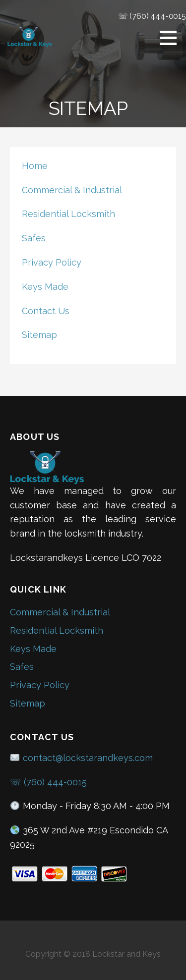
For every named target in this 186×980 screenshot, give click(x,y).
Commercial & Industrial (72, 190)
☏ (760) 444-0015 (152, 16)
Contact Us (46, 311)
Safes (34, 238)
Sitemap (39, 335)
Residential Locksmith (68, 214)
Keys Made (45, 287)
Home (35, 166)
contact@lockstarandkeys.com (81, 758)
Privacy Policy (52, 262)
